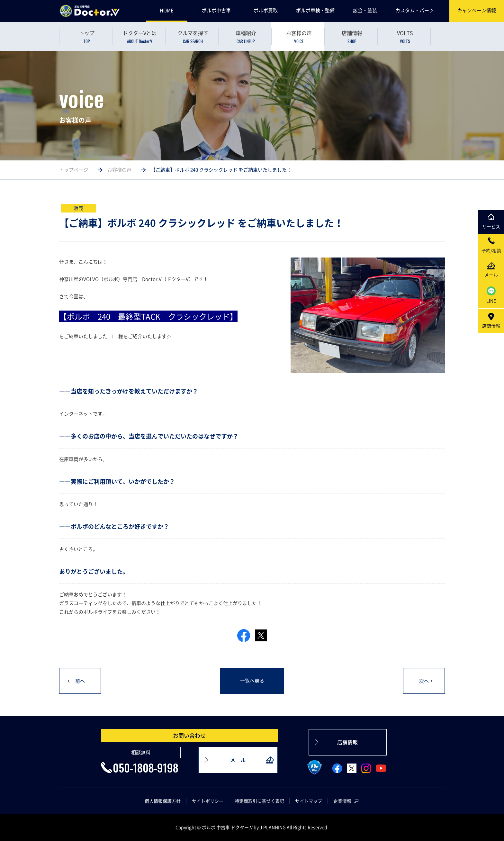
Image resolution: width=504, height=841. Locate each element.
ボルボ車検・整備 (315, 10)
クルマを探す (193, 37)
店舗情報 (352, 37)
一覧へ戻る (252, 681)
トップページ (74, 170)
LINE (491, 295)
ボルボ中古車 (216, 10)
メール (238, 760)
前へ (80, 681)
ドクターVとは (140, 37)
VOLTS (405, 37)
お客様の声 (299, 37)
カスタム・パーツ (415, 10)
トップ (87, 37)
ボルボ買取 (266, 10)
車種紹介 (246, 37)
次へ (424, 681)
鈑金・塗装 (365, 10)
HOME (167, 10)
